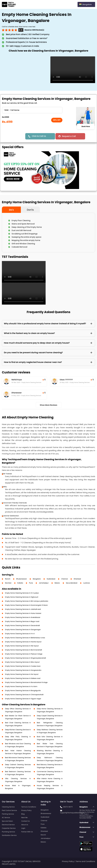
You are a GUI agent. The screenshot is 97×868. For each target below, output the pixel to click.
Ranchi (8, 579)
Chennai (64, 579)
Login (23, 828)
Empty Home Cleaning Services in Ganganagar (23, 630)
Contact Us (26, 821)
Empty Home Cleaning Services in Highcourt (22, 597)
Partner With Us (27, 832)
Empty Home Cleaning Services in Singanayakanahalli (25, 658)
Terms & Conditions (29, 807)
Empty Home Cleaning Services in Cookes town (23, 666)
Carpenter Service (9, 828)
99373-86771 (68, 807)
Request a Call (69, 136)
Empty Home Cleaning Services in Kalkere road (23, 678)
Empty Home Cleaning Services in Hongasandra (23, 670)
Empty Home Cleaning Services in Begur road (22, 621)
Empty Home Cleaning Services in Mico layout (22, 662)
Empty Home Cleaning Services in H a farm (21, 686)
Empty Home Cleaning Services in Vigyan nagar (23, 699)
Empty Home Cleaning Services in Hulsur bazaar (23, 613)
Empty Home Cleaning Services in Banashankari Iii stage (26, 682)
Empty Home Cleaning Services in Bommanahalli (23, 650)
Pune (31, 583)
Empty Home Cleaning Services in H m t (20, 634)
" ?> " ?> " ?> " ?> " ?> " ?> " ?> (32, 110)
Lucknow (87, 583)
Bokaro (57, 583)
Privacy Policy (26, 810)
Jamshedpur (44, 583)
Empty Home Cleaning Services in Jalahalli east (23, 609)
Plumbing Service (8, 832)
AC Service (6, 818)
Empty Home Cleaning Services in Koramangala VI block (26, 605)
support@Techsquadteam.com (72, 813)
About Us (25, 825)
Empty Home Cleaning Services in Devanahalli (22, 625)
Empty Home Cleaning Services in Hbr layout (22, 646)
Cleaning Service (8, 807)
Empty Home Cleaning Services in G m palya (22, 593)
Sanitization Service (9, 835)
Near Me (24, 818)
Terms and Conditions (85, 861)
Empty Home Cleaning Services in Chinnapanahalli (24, 695)
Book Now (86, 126)
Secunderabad (72, 583)
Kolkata (20, 583)
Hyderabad (51, 579)
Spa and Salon (7, 821)
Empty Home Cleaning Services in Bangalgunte (23, 691)
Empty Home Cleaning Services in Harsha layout (23, 642)
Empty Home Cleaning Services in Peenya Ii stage (24, 654)
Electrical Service (8, 825)
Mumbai (8, 583)
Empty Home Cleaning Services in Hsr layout (22, 674)
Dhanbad (77, 579)
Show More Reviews (48, 405)
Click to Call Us (39, 136)
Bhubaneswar (22, 579)
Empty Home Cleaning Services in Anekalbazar (23, 617)
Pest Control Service (9, 810)
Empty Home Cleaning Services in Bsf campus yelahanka (27, 601)
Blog (23, 814)
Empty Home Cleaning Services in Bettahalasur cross (25, 638)
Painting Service (8, 814)
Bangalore (37, 579)
